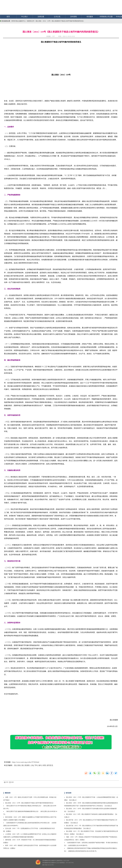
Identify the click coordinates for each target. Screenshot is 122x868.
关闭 (11, 782)
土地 (32, 765)
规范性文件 (31, 21)
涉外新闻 (73, 17)
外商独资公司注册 (106, 17)
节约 (36, 765)
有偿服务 (90, 17)
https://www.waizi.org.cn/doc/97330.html (26, 762)
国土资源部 (26, 765)
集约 (40, 765)
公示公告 (57, 17)
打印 (6, 782)
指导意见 (50, 765)
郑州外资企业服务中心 (19, 21)
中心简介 (25, 17)
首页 (8, 17)
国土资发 (17, 765)
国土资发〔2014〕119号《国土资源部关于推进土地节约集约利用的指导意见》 (60, 21)
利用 (44, 765)
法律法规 (41, 17)
